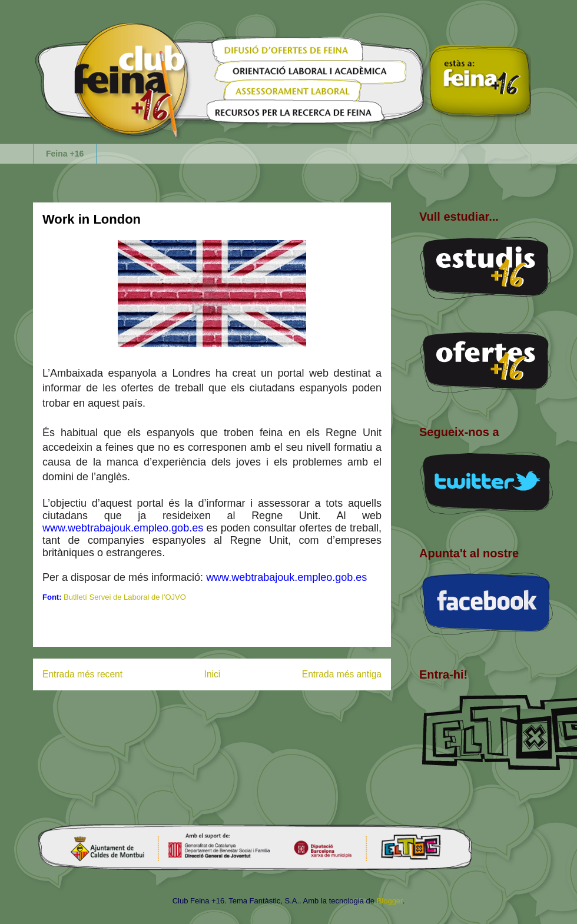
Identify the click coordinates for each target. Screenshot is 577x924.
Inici (213, 674)
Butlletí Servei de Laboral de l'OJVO (125, 597)
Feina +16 (65, 154)
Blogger (390, 901)
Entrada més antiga (342, 674)
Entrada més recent (82, 674)
